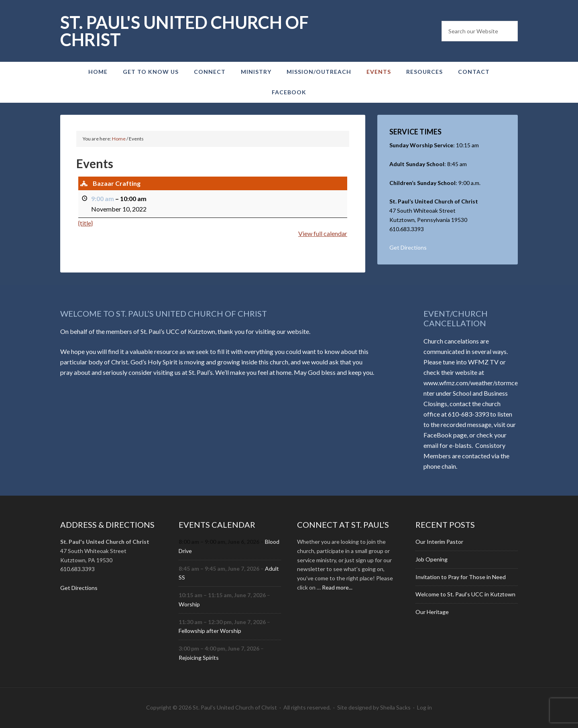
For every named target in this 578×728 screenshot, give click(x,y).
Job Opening (431, 559)
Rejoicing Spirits (199, 658)
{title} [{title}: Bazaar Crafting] (85, 223)
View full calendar (323, 233)
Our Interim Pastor (439, 542)
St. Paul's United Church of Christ (184, 31)
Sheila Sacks (395, 707)
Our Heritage (432, 612)
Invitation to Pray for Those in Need (461, 577)
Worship (189, 604)
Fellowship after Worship (210, 631)
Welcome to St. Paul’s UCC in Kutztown (465, 594)
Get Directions (408, 247)
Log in (424, 707)
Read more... (337, 587)
